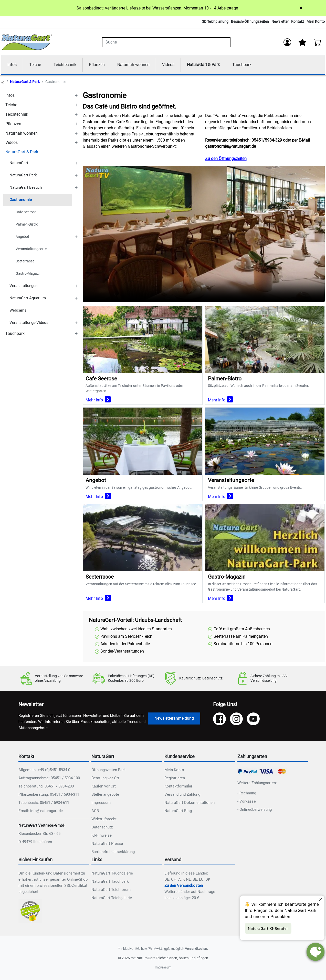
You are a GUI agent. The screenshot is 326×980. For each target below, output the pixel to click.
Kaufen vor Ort (104, 786)
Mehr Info (98, 400)
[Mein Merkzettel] (302, 42)
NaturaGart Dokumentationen (190, 803)
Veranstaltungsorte (31, 249)
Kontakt (298, 22)
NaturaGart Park (23, 175)
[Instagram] (236, 719)
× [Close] (301, 8)
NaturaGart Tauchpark (110, 881)
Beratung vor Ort (105, 778)
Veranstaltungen (23, 286)
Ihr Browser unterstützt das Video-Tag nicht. (204, 234)
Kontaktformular (178, 786)
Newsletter (280, 22)
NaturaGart (19, 163)
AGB (95, 811)
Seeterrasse (25, 261)
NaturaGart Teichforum (111, 890)
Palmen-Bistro (27, 224)
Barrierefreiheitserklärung (113, 852)
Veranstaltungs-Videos (29, 323)
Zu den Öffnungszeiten (226, 159)
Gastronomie (21, 200)
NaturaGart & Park (203, 65)
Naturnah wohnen (133, 65)
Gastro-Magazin (29, 273)
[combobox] (166, 42)
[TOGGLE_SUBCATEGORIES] (76, 96)
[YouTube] (253, 719)
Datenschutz (102, 827)
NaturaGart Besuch (26, 188)
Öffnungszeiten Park (109, 770)
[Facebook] (219, 719)
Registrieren (175, 778)
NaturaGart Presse (107, 844)
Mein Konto (316, 22)
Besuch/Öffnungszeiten (250, 22)
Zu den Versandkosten (184, 886)
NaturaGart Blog (178, 811)
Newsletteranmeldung (174, 718)
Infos (12, 65)
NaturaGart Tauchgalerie (112, 873)
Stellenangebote (105, 795)
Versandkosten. (196, 949)
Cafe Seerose (26, 212)
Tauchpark (242, 65)
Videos (168, 65)
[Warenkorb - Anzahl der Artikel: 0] (318, 42)
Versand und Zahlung (182, 795)
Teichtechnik (65, 65)
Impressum (101, 803)
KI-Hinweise (102, 836)
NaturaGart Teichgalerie (112, 898)
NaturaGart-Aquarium (28, 298)
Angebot (22, 237)
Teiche (35, 65)
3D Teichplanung (215, 22)
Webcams (18, 311)
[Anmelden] (287, 42)
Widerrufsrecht (104, 819)
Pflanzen (97, 65)
